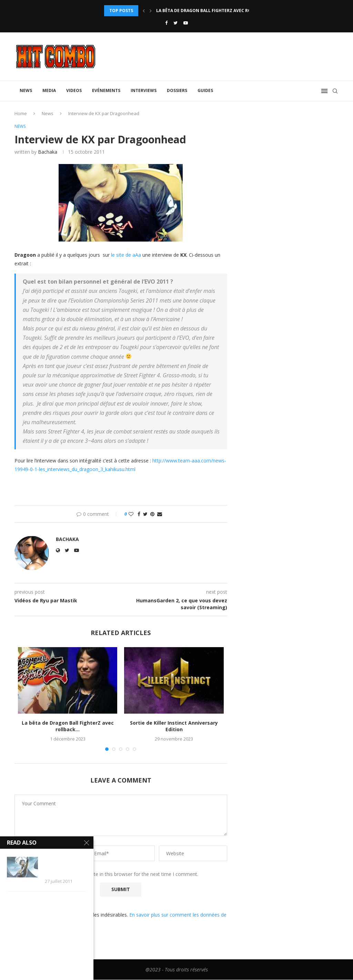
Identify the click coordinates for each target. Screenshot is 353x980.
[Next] (151, 11)
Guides (205, 90)
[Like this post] (131, 515)
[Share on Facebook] (139, 515)
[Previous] (144, 11)
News (26, 90)
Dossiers (177, 90)
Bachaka (48, 152)
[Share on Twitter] (145, 515)
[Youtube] (186, 23)
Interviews (144, 90)
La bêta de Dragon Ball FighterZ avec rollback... (214, 11)
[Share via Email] (160, 515)
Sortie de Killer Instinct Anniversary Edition (174, 727)
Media (49, 90)
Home (21, 113)
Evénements (106, 90)
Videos (74, 90)
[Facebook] (166, 23)
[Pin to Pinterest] (152, 515)
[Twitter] (175, 23)
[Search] (335, 91)
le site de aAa (126, 255)
